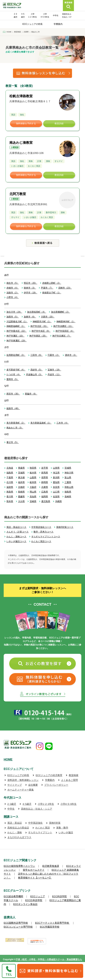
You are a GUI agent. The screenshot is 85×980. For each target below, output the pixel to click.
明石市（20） (31, 283)
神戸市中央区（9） (41, 331)
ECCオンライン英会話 (25, 904)
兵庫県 (45, 487)
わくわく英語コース (41, 541)
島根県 (21, 492)
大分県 (21, 501)
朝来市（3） (30, 288)
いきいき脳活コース (16, 541)
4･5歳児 (27, 804)
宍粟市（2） (54, 355)
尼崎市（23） (65, 288)
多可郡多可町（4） (16, 370)
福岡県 (45, 497)
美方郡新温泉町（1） (41, 423)
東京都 (21, 477)
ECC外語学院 (59, 896)
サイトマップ (15, 785)
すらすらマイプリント (40, 832)
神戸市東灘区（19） (17, 341)
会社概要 (33, 785)
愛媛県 (21, 497)
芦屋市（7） (47, 288)
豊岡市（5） (13, 379)
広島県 (45, 492)
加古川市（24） (14, 312)
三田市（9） (37, 355)
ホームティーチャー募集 (21, 790)
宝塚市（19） (54, 370)
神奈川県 (69, 473)
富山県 (68, 477)
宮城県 (68, 468)
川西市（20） (48, 317)
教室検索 (74, 775)
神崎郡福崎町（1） (16, 326)
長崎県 (68, 497)
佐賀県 (56, 497)
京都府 (21, 487)
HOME (8, 759)
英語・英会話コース (16, 527)
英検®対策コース (65, 527)
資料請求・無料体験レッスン (23, 780)
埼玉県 (56, 473)
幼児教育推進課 (51, 866)
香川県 (10, 497)
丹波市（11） (54, 375)
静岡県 (45, 482)
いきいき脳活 (66, 832)
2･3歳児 (12, 804)
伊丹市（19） (31, 293)
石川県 (10, 482)
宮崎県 (33, 501)
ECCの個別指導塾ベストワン (19, 866)
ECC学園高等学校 (50, 927)
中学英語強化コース (41, 527)
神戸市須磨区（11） (63, 326)
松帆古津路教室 (21, 96)
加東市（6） (30, 317)
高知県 (33, 497)
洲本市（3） (71, 355)
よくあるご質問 (69, 780)
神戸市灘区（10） (15, 336)
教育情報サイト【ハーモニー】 (35, 878)
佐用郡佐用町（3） (16, 355)
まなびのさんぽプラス (19, 837)
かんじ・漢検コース (16, 537)
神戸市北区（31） (39, 326)
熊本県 (10, 501)
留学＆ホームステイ (34, 870)
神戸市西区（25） (38, 336)
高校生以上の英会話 (18, 828)
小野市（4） (13, 297)
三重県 (68, 482)
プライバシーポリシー (56, 785)
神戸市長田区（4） (65, 331)
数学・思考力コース (44, 532)
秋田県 (33, 468)
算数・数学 (62, 828)
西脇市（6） (31, 394)
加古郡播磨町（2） (61, 312)
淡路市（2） (13, 293)
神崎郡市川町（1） (42, 322)
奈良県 (56, 487)
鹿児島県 (46, 501)
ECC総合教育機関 (13, 896)
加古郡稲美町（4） (37, 312)
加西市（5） (13, 317)
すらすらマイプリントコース (46, 537)
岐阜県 (33, 482)
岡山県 (33, 492)
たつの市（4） (14, 375)
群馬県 (45, 473)
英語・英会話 (15, 823)
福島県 (10, 473)
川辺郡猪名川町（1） (17, 322)
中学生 (56, 15)
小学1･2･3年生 (46, 804)
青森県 (21, 468)
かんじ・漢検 (15, 832)
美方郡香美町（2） (16, 423)
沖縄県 (58, 501)
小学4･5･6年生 (69, 804)
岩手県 (45, 468)
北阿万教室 (18, 194)
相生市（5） (13, 283)
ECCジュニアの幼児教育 (49, 775)
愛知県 (56, 482)
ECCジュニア (38, 896)
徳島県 (68, 492)
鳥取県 (10, 492)
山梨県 (33, 477)
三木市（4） (63, 423)
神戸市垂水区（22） (17, 331)
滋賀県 (10, 487)
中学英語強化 (35, 823)
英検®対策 (55, 823)
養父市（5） (13, 442)
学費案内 (58, 24)
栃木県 (33, 473)
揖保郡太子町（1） (52, 293)
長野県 (45, 477)
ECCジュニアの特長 (33, 24)
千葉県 (10, 477)
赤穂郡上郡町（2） (52, 283)
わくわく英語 (43, 828)
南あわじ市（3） (15, 428)
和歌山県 (69, 487)
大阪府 (33, 487)
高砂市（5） (37, 370)
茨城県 (21, 473)
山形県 (56, 468)
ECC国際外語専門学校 (16, 923)
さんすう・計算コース (18, 532)
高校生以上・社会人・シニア (37, 809)
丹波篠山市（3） (34, 375)
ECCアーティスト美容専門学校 (52, 923)
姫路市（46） (13, 408)
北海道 (10, 468)
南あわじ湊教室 (21, 143)
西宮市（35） (13, 394)
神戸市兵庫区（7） (62, 336)
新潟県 (56, 477)
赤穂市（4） (13, 288)
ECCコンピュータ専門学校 (18, 927)
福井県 (21, 482)
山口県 (56, 492)
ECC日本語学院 (34, 900)
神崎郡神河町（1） (66, 322)
